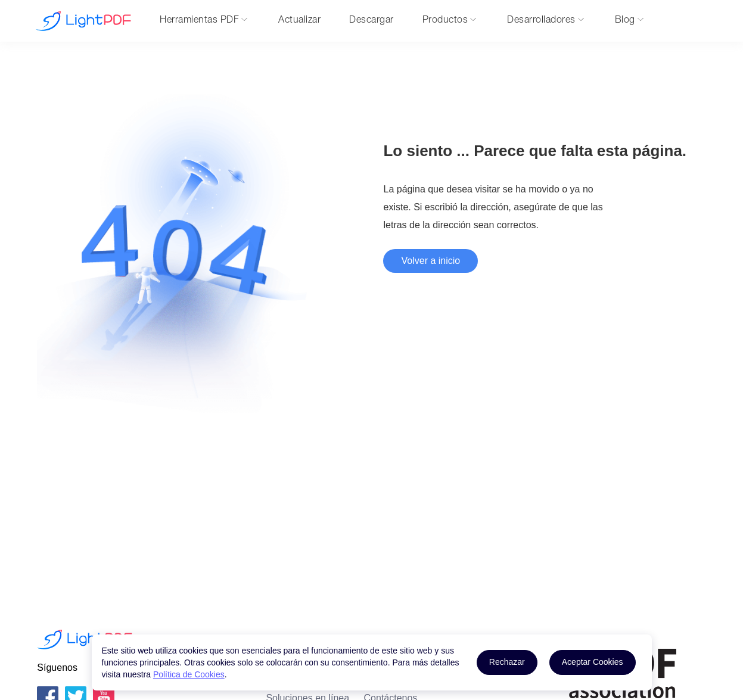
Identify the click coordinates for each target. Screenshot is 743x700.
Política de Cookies (189, 674)
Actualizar (299, 21)
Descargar (371, 21)
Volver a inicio (430, 261)
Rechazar (507, 662)
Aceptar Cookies (593, 662)
